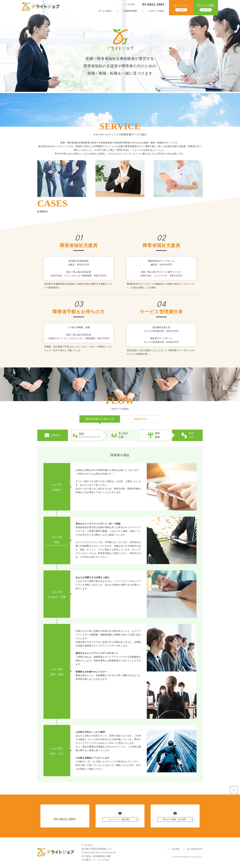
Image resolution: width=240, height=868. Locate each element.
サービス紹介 (105, 11)
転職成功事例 (130, 11)
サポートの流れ (157, 11)
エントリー (181, 8)
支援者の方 (140, 419)
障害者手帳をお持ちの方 (100, 419)
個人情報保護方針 (195, 849)
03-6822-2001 (153, 4)
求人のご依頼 (206, 8)
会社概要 (131, 4)
